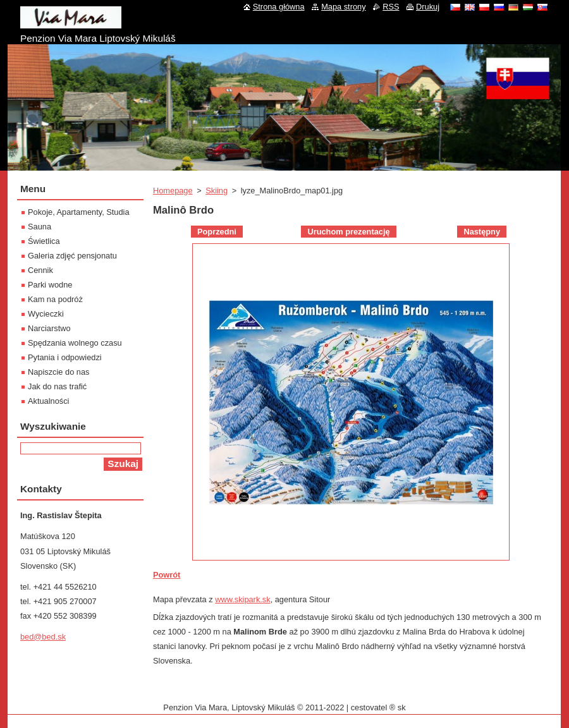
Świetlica (44, 241)
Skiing (217, 191)
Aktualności (48, 401)
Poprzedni (217, 232)
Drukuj (428, 7)
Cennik (40, 270)
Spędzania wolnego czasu (75, 343)
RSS (391, 7)
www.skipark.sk (242, 599)
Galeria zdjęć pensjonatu (72, 256)
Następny (482, 232)
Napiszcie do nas (58, 372)
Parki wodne (50, 285)
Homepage (173, 191)
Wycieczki (46, 314)
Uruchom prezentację (348, 232)
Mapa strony (343, 7)
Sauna (40, 227)
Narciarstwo (49, 328)
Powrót (167, 575)
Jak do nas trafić (57, 386)
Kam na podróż (55, 299)
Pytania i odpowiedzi (65, 357)
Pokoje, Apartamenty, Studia (79, 212)
